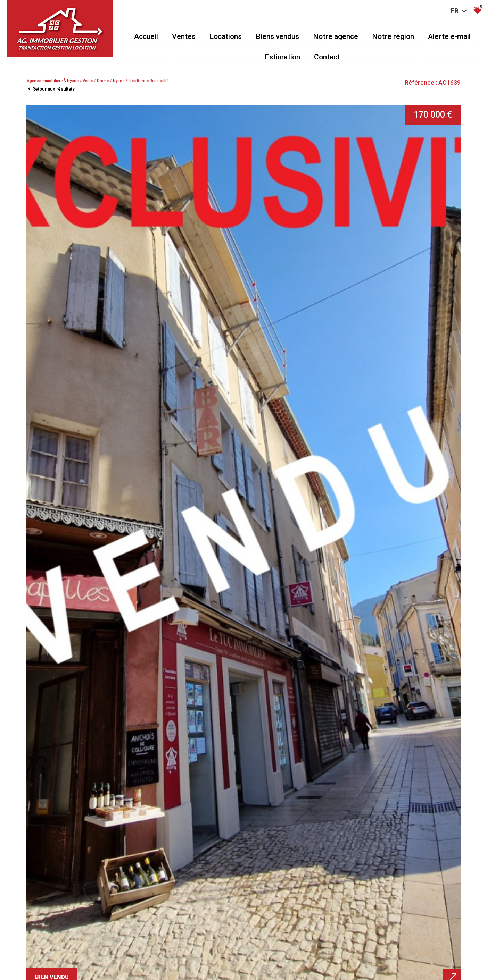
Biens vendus (277, 36)
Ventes (184, 36)
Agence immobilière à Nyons (53, 81)
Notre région (393, 36)
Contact (327, 57)
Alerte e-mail (449, 36)
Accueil (146, 36)
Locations (226, 36)
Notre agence (336, 36)
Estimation (282, 57)
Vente (88, 81)
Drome (103, 81)
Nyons (119, 81)
